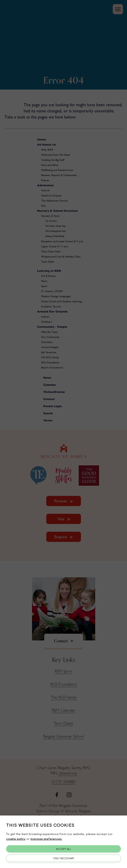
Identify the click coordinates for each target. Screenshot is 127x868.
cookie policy (16, 839)
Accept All (64, 849)
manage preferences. (46, 839)
